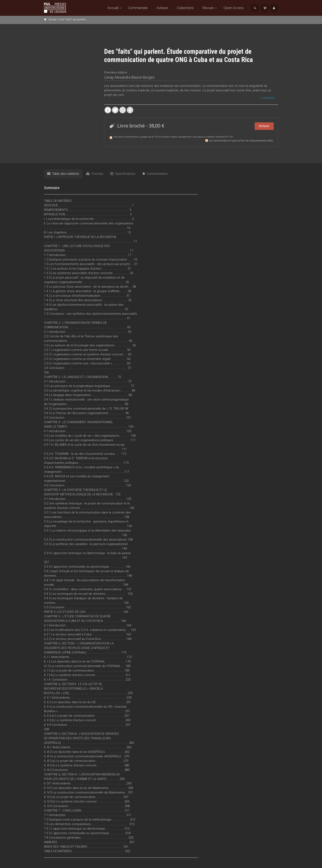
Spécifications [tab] (123, 174)
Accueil (113, 8)
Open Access (234, 8)
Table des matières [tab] (63, 174)
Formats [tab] (95, 174)
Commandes (138, 8)
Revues (208, 8)
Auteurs (162, 8)
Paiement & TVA (224, 137)
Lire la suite (267, 98)
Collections (185, 8)
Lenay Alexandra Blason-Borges (129, 77)
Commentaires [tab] (155, 174)
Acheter (264, 126)
